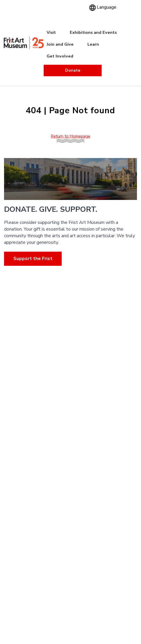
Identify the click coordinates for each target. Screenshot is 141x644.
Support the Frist (33, 258)
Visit (51, 32)
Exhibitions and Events (93, 32)
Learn (93, 44)
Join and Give (60, 44)
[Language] (106, 7)
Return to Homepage (71, 136)
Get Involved (60, 56)
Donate (73, 70)
